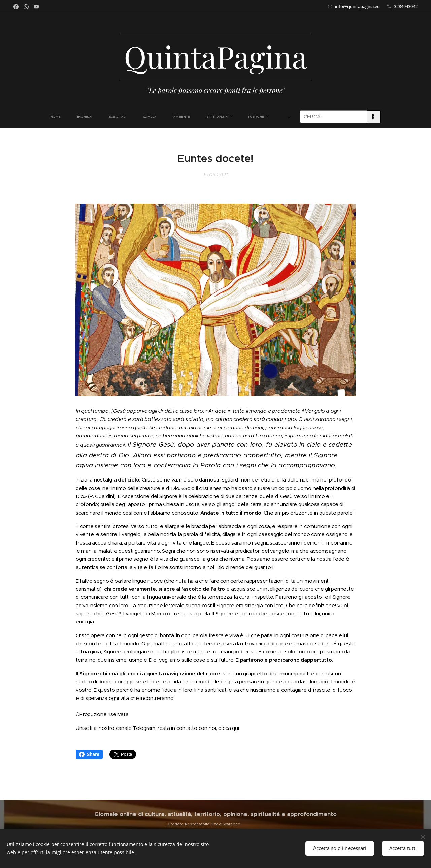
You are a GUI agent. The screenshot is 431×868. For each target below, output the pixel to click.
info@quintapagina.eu (357, 6)
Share (89, 754)
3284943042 (406, 6)
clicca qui (228, 728)
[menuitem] (97, 117)
